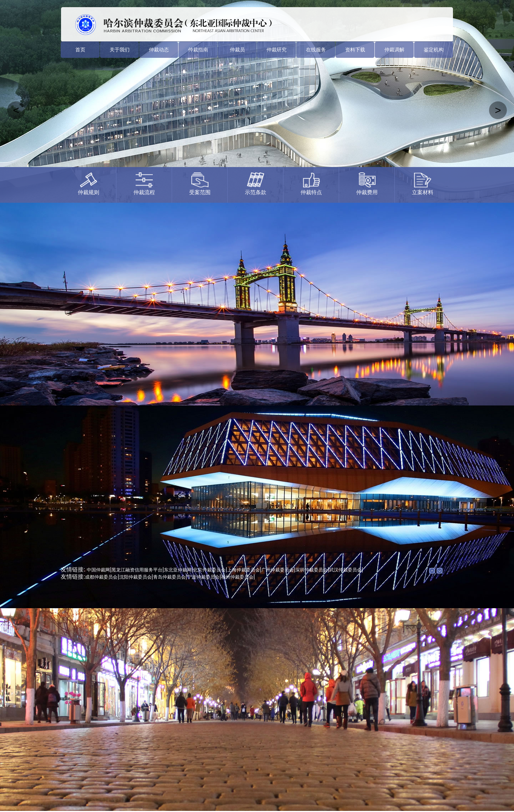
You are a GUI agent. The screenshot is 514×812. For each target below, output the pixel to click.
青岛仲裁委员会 (169, 577)
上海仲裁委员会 (244, 570)
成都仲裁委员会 (101, 577)
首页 (80, 50)
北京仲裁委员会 (209, 570)
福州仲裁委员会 (237, 577)
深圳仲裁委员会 (311, 570)
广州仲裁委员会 (278, 570)
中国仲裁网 (98, 570)
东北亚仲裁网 (178, 570)
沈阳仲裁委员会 (135, 577)
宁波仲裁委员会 (203, 577)
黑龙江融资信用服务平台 (137, 570)
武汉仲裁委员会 (345, 570)
